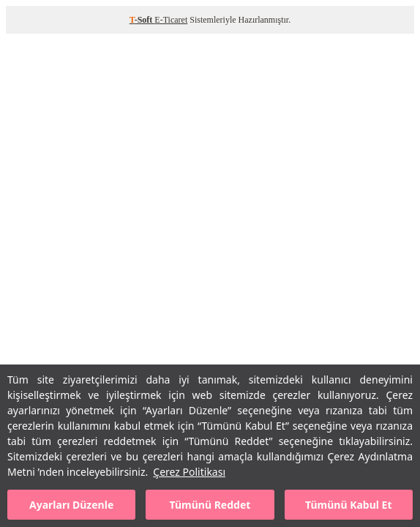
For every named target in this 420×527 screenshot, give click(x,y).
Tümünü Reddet (210, 505)
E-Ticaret (171, 20)
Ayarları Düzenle (71, 505)
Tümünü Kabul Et (348, 505)
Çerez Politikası (189, 472)
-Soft (142, 20)
